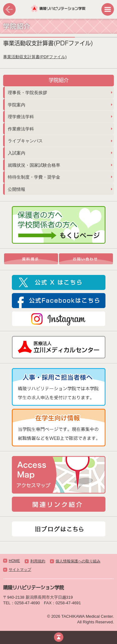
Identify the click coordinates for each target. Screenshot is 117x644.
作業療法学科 (21, 129)
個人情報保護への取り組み (78, 561)
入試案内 (17, 153)
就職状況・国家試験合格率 (34, 165)
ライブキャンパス (25, 141)
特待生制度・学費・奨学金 (34, 177)
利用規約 (38, 561)
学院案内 (17, 105)
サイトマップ (20, 570)
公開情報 (17, 189)
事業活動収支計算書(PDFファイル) (35, 57)
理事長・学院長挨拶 (27, 93)
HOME (14, 561)
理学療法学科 (21, 117)
